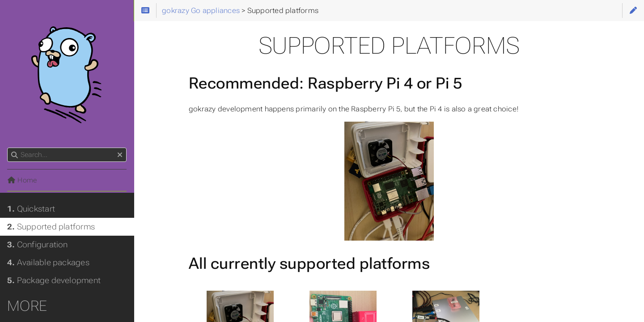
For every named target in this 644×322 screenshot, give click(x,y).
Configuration (38, 245)
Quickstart (31, 209)
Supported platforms (51, 227)
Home (22, 180)
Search (8, 148)
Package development (54, 280)
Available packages (48, 263)
